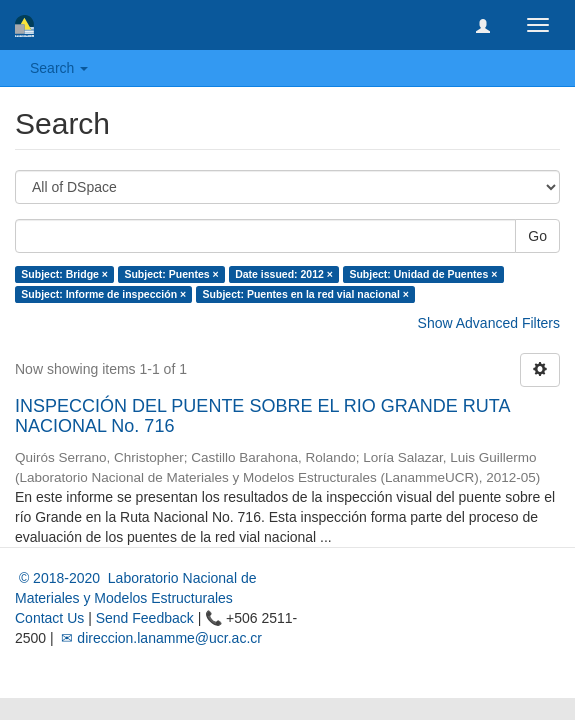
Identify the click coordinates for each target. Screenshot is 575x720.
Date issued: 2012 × (284, 274)
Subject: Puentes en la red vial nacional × (306, 294)
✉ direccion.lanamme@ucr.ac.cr (160, 638)
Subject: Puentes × (171, 274)
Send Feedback (145, 618)
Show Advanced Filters (489, 323)
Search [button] (59, 68)
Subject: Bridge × (64, 274)
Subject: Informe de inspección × (103, 294)
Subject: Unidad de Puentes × (423, 274)
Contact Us (49, 618)
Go (537, 236)
